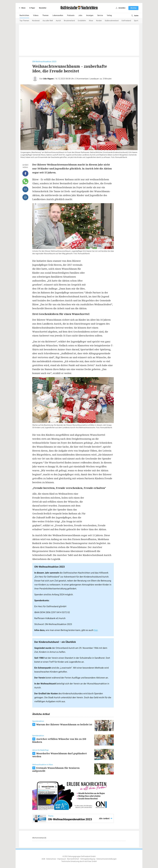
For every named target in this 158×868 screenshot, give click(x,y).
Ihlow (91, 21)
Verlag (109, 15)
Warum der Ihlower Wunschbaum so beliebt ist (64, 724)
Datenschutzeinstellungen (106, 859)
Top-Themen (24, 21)
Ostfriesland (126, 21)
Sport (136, 21)
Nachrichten (24, 15)
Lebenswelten (58, 15)
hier (96, 630)
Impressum (62, 859)
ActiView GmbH (91, 861)
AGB (43, 859)
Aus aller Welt (48, 21)
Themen (45, 15)
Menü (22, 8)
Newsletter (43, 8)
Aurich (58, 21)
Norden (99, 21)
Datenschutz (51, 859)
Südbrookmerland (112, 21)
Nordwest (36, 21)
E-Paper (32, 8)
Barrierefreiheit (73, 859)
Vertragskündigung (88, 859)
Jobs (80, 15)
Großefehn (82, 21)
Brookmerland (69, 21)
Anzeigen (90, 15)
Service (100, 15)
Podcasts (71, 15)
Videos (36, 15)
